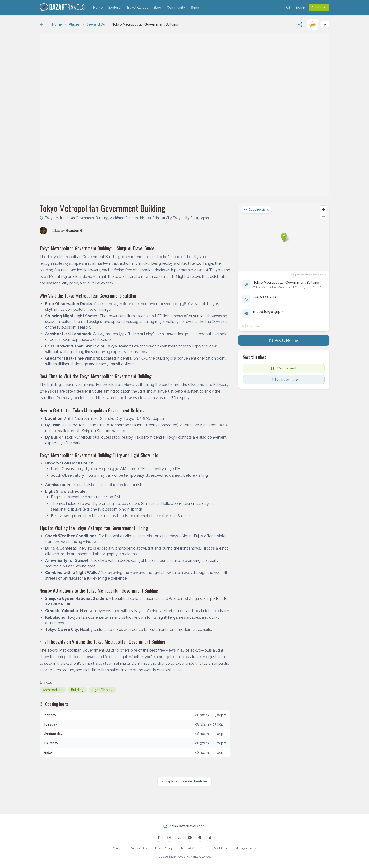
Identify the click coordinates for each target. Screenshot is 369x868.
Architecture (53, 690)
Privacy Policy (164, 848)
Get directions (256, 210)
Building (77, 690)
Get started (319, 8)
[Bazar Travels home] (63, 8)
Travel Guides (137, 8)
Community (176, 8)
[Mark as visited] (284, 380)
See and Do (96, 24)
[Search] (288, 8)
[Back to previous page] (41, 24)
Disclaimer (220, 848)
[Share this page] (300, 24)
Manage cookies (246, 848)
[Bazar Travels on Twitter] (179, 837)
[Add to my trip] (284, 340)
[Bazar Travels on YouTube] (190, 837)
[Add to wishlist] (284, 368)
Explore (114, 8)
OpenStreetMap (303, 275)
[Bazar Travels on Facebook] (159, 837)
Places (74, 24)
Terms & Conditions (193, 848)
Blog (158, 8)
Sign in (301, 8)
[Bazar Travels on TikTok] (210, 837)
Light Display (102, 690)
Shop (195, 8)
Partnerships (139, 848)
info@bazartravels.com (187, 826)
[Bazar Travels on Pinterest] (200, 837)
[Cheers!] (313, 24)
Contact (118, 848)
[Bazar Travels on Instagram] (169, 837)
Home (98, 8)
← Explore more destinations (184, 781)
